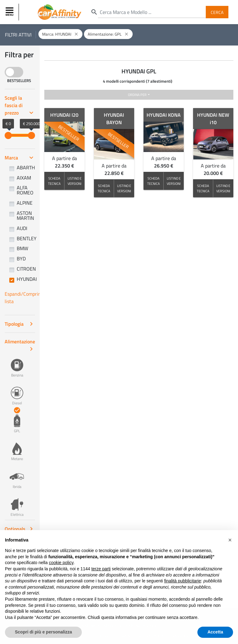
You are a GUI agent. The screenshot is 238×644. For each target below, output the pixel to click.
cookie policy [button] (61, 569)
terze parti (101, 575)
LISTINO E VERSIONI (75, 181)
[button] (230, 546)
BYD (21, 259)
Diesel (17, 393)
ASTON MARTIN (25, 215)
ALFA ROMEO (25, 190)
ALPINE (25, 203)
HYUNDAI (27, 279)
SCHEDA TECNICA (54, 181)
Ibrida (17, 476)
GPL (17, 420)
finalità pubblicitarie (183, 587)
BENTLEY (27, 238)
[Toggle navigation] (10, 12)
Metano (17, 448)
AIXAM (24, 178)
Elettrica (17, 504)
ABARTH (26, 168)
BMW (22, 248)
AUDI (22, 228)
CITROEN (26, 269)
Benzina (17, 365)
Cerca (217, 12)
